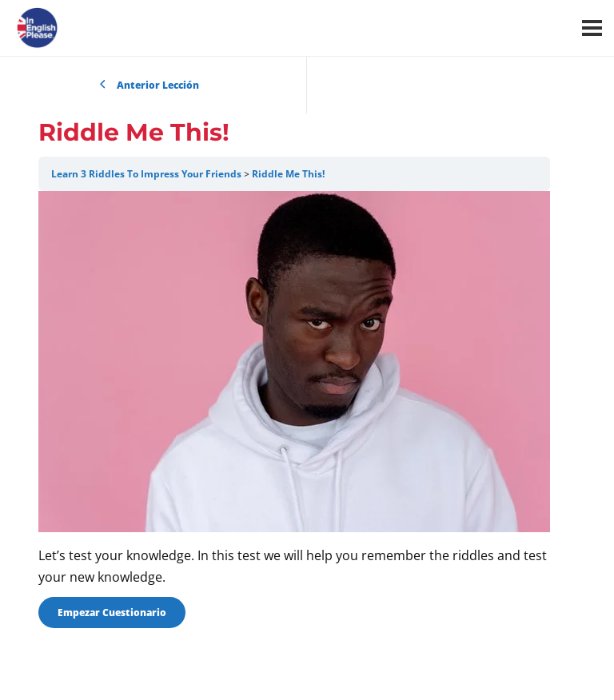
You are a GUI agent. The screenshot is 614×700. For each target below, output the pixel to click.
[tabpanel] (294, 390)
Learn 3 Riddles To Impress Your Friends (146, 174)
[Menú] (592, 28)
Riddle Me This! (288, 174)
